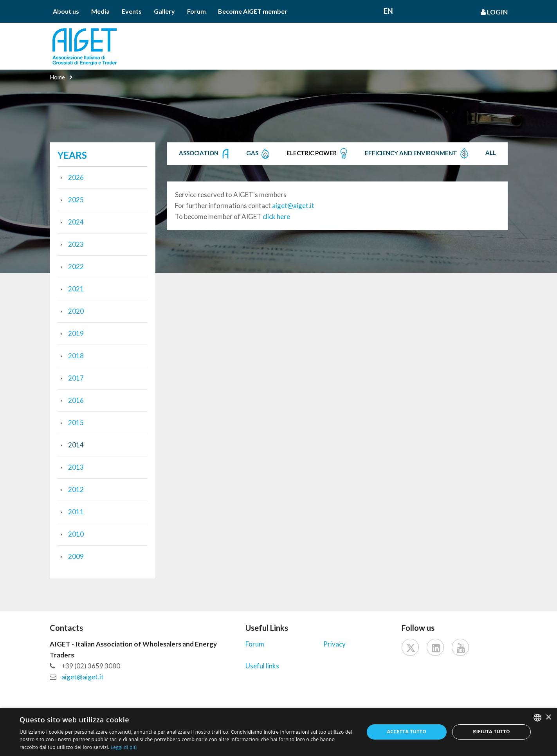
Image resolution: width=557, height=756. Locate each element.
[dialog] (278, 732)
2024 (76, 222)
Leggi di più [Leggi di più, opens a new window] (124, 747)
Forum (196, 11)
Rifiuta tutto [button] (491, 732)
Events (132, 11)
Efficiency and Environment (417, 154)
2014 (76, 445)
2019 (76, 333)
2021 (76, 289)
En (388, 11)
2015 (76, 423)
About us (66, 11)
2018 (76, 356)
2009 (76, 556)
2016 (76, 400)
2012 (76, 489)
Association (205, 154)
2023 (76, 244)
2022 (76, 267)
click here (276, 216)
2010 (76, 534)
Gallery (164, 11)
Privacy (334, 644)
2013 (76, 467)
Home (57, 77)
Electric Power (318, 154)
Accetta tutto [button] (407, 732)
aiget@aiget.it (293, 206)
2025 (76, 200)
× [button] (548, 717)
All (491, 153)
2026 (76, 177)
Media (100, 11)
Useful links (262, 666)
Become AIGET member (253, 11)
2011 (76, 512)
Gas (259, 154)
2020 (76, 311)
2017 (76, 378)
